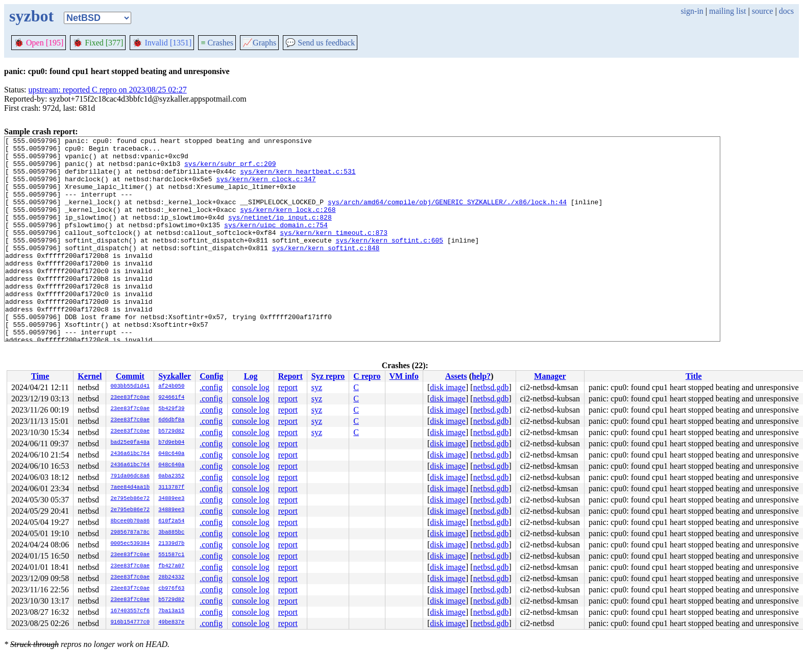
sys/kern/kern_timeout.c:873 (334, 252)
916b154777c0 (130, 622)
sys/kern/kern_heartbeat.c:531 (298, 179)
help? (481, 376)
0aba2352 (171, 476)
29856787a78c (130, 533)
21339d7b (171, 544)
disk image (448, 387)
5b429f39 (171, 409)
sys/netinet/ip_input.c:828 (280, 234)
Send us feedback (320, 43)
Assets (456, 376)
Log (251, 376)
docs (786, 11)
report (288, 387)
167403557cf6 (130, 611)
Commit (130, 376)
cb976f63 (171, 589)
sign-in (692, 11)
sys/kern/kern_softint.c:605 (389, 261)
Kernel (90, 376)
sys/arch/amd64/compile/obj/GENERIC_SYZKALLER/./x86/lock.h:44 (447, 215)
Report (290, 376)
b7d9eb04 (171, 443)
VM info (404, 376)
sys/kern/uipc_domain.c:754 (276, 243)
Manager (550, 376)
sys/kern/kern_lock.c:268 (288, 225)
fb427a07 (171, 566)
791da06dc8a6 (130, 476)
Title (694, 376)
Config (211, 376)
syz (317, 387)
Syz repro (328, 376)
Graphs (259, 43)
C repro (367, 376)
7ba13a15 (171, 611)
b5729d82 (171, 431)
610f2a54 (171, 521)
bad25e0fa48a (130, 443)
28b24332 (171, 578)
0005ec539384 (130, 544)
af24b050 (171, 387)
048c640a (171, 454)
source (763, 11)
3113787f (171, 488)
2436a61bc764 (130, 454)
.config (211, 387)
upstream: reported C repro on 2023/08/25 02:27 (108, 90)
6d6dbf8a (171, 420)
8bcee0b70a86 (130, 521)
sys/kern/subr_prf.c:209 (230, 170)
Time (40, 376)
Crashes (217, 43)
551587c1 (171, 555)
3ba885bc (171, 533)
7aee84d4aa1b (130, 488)
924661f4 (171, 398)
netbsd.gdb (491, 387)
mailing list (727, 11)
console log (250, 387)
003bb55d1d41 (130, 387)
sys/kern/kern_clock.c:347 (266, 188)
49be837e (171, 622)
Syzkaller (175, 376)
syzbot (31, 16)
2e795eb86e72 (130, 499)
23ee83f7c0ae (130, 398)
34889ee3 (171, 499)
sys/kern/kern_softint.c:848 (326, 271)
